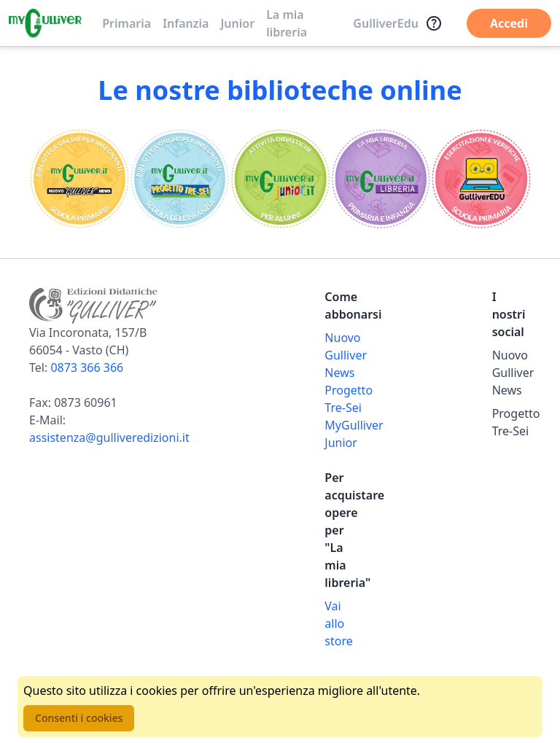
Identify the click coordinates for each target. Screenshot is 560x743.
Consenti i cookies (79, 718)
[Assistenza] (434, 23)
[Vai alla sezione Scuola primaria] (79, 179)
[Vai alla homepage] (45, 23)
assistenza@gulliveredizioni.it (109, 437)
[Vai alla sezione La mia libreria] (381, 179)
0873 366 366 (87, 367)
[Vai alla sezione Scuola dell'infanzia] (180, 179)
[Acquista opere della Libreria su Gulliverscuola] (344, 623)
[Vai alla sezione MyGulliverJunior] (280, 179)
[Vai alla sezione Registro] (481, 179)
